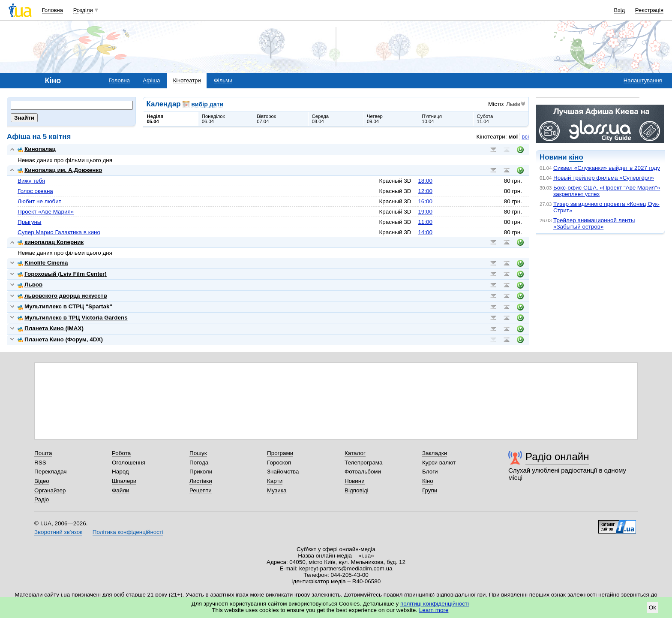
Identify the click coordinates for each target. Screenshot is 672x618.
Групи (430, 490)
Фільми (223, 80)
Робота (121, 453)
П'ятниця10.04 (432, 119)
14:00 (425, 232)
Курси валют (439, 463)
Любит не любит (39, 201)
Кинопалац (37, 149)
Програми (280, 453)
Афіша (151, 80)
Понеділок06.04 (213, 119)
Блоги (430, 472)
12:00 (425, 191)
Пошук (198, 453)
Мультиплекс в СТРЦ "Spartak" (65, 306)
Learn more (434, 610)
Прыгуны (30, 222)
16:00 (425, 201)
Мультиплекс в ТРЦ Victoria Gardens (73, 318)
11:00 (425, 222)
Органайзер (50, 490)
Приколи (201, 472)
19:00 (425, 212)
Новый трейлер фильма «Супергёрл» (604, 178)
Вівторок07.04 (266, 119)
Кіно (428, 481)
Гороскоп (279, 463)
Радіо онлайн (557, 457)
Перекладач (50, 472)
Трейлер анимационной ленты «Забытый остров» (594, 223)
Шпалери (124, 481)
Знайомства (283, 472)
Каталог (355, 453)
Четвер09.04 (375, 119)
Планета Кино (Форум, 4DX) (60, 339)
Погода (199, 463)
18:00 (425, 181)
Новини (355, 481)
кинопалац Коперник (51, 242)
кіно (576, 157)
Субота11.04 (485, 119)
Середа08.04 (321, 119)
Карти (275, 481)
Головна (52, 10)
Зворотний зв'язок (58, 532)
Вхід (620, 10)
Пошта (43, 453)
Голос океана (35, 191)
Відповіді (357, 490)
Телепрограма (364, 463)
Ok (652, 607)
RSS (40, 463)
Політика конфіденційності (128, 532)
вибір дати (207, 104)
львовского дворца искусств (62, 296)
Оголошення (129, 463)
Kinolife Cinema (43, 263)
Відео (42, 481)
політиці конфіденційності (435, 604)
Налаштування (643, 80)
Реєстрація (649, 10)
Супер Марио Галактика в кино (59, 232)
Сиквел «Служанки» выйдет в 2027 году (607, 168)
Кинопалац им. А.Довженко (60, 170)
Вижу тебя (31, 181)
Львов (30, 285)
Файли (121, 490)
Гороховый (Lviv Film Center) (62, 274)
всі (525, 137)
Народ (120, 472)
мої (513, 137)
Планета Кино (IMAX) (51, 328)
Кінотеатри (187, 80)
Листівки (201, 481)
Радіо (42, 499)
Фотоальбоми (363, 472)
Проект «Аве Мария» (46, 212)
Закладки (435, 453)
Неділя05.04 (155, 119)
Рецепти (201, 490)
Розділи (83, 10)
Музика (277, 490)
